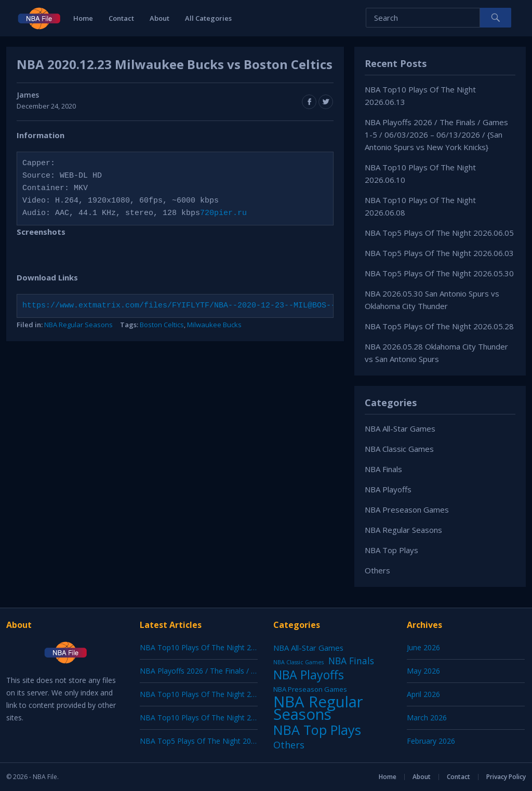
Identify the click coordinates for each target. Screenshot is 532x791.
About (159, 18)
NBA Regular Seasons (78, 325)
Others (377, 570)
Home (83, 18)
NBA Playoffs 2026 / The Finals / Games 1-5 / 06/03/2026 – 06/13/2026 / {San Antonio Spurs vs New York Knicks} (436, 135)
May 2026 (423, 671)
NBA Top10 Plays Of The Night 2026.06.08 (211, 718)
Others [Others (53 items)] (289, 745)
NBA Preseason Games (407, 510)
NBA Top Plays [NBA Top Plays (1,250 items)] (317, 730)
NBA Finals (383, 469)
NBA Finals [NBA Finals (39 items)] (351, 661)
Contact (121, 18)
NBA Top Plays (391, 550)
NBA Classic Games (399, 449)
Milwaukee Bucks (214, 325)
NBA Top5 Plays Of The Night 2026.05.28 (439, 326)
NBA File (45, 777)
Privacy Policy (506, 777)
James (28, 95)
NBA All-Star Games (400, 428)
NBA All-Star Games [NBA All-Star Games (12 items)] (308, 648)
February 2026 (431, 741)
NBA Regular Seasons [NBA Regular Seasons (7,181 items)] (318, 708)
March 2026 (427, 718)
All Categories (208, 18)
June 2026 (423, 647)
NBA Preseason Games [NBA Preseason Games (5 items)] (310, 689)
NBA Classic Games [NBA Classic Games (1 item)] (298, 662)
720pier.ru (223, 213)
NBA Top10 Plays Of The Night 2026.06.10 (211, 694)
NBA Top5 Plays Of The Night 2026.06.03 (439, 253)
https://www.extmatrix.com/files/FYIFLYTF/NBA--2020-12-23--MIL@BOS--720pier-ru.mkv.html (223, 306)
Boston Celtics (162, 325)
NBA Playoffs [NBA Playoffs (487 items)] (309, 675)
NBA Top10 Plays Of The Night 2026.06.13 (211, 647)
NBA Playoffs (388, 489)
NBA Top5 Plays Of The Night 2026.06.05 (439, 233)
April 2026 (423, 694)
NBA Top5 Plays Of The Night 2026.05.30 (439, 273)
